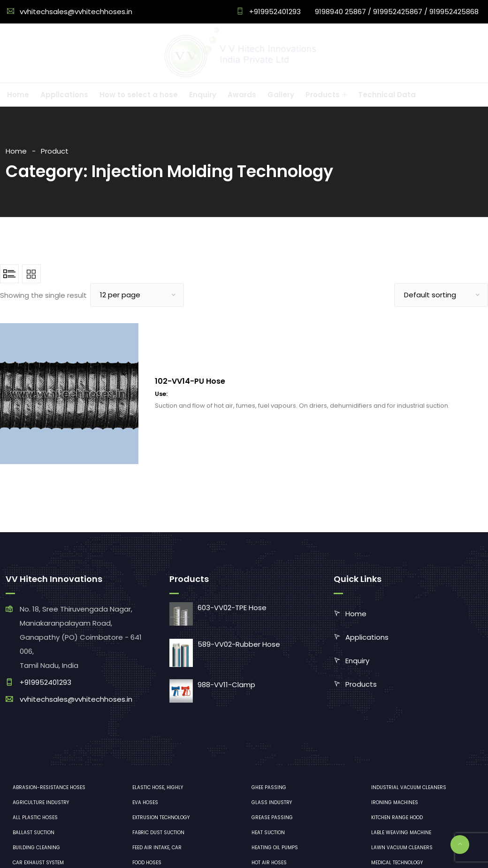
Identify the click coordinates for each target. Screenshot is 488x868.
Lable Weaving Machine (401, 833)
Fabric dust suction (158, 833)
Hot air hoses (269, 863)
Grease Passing (272, 818)
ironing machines (395, 802)
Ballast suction (34, 833)
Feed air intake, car (157, 848)
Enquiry (357, 661)
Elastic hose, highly (158, 787)
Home (16, 151)
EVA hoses (145, 802)
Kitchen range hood (397, 818)
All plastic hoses (35, 818)
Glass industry (272, 802)
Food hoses (147, 863)
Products (361, 684)
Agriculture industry (41, 802)
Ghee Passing (269, 787)
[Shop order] (441, 295)
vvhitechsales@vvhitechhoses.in (76, 12)
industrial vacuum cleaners (409, 787)
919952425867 (398, 12)
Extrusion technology (161, 818)
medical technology (397, 863)
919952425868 (454, 12)
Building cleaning (36, 848)
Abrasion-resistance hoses (49, 787)
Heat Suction (268, 833)
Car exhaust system (38, 863)
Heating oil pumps (275, 848)
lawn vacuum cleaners (402, 848)
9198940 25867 (340, 12)
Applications (367, 637)
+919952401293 (274, 12)
